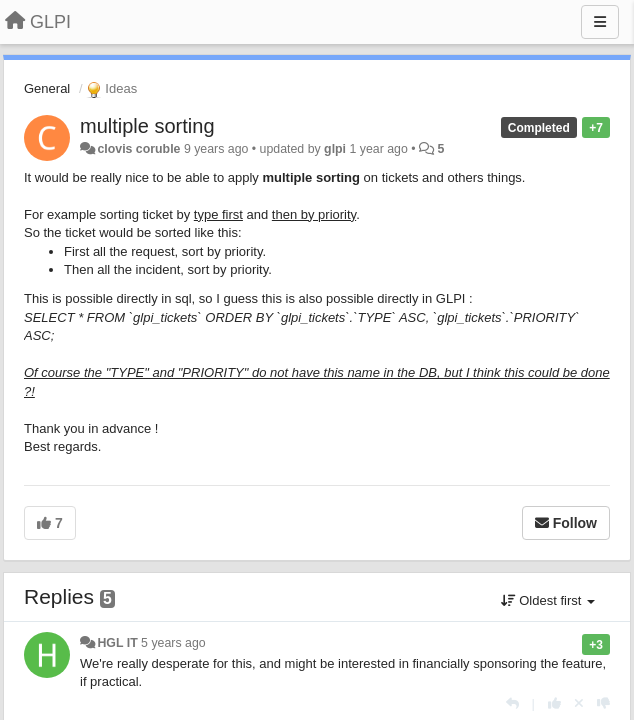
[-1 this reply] (603, 703)
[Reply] (512, 703)
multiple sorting (147, 126)
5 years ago (173, 643)
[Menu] (600, 22)
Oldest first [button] (548, 600)
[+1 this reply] (554, 703)
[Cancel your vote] (579, 703)
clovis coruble (138, 149)
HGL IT (117, 643)
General (47, 88)
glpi (335, 149)
